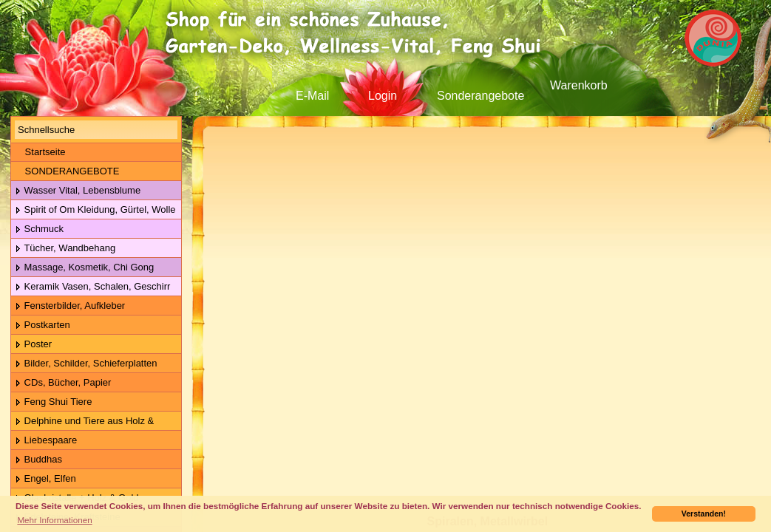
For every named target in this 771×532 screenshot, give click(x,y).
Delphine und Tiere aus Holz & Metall (82, 422)
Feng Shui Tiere (53, 402)
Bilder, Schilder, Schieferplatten (86, 364)
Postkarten (43, 325)
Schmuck (39, 229)
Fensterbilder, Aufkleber (70, 306)
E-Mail (312, 96)
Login (383, 96)
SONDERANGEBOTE (67, 171)
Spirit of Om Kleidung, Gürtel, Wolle (95, 210)
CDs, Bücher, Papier (63, 383)
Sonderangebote (480, 96)
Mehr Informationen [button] (54, 520)
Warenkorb (579, 85)
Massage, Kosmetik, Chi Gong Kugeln (82, 268)
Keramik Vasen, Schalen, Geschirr (92, 287)
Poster (33, 345)
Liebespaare (46, 441)
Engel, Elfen (45, 479)
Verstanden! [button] (704, 514)
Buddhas (38, 460)
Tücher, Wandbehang (65, 249)
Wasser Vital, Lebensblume (78, 191)
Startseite (40, 152)
